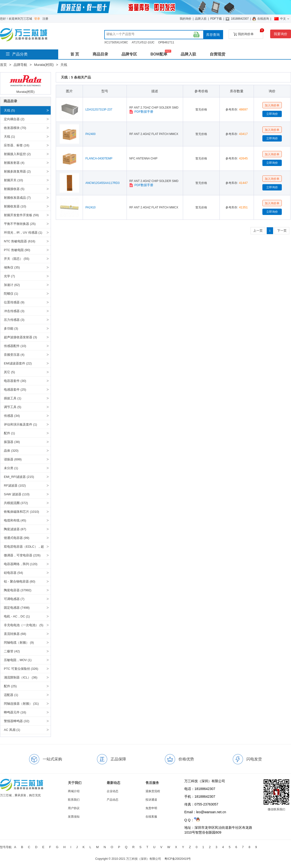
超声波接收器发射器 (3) (20, 337)
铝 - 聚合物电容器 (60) (20, 581)
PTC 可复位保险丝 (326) (21, 669)
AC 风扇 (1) (12, 730)
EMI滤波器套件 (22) (18, 363)
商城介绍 (74, 791)
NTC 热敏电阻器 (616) (20, 241)
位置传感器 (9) (14, 302)
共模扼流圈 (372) (16, 503)
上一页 (258, 231)
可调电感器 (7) (14, 599)
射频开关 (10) (13, 180)
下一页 (282, 231)
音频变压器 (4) (14, 355)
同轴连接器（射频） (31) (21, 704)
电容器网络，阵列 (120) (21, 564)
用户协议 (74, 808)
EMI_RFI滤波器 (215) (19, 477)
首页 (3, 65)
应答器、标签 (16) (17, 145)
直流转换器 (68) (15, 634)
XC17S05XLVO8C (116, 42)
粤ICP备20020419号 (178, 859)
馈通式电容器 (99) (17, 538)
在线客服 (151, 817)
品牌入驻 (201, 19)
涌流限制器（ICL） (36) (21, 677)
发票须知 (74, 817)
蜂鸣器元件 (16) (15, 712)
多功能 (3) (11, 328)
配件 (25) (10, 686)
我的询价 (186, 19)
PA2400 (90, 134)
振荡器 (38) (12, 442)
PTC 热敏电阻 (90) (17, 250)
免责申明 (151, 808)
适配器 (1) (11, 695)
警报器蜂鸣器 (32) (17, 721)
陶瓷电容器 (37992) (18, 590)
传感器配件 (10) (15, 346)
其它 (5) (9, 372)
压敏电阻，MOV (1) (18, 660)
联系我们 (74, 800)
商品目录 (100, 54)
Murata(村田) (44, 65)
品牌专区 (129, 54)
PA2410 (90, 207)
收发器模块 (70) (15, 128)
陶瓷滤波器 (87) (15, 529)
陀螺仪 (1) (11, 294)
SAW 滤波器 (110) (17, 494)
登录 (37, 19)
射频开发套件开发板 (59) (21, 215)
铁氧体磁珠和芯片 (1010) (21, 512)
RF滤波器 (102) (15, 485)
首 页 (75, 54)
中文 (282, 19)
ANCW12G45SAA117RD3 (102, 183)
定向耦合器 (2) (14, 119)
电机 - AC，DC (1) (17, 616)
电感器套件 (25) (15, 390)
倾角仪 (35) (12, 267)
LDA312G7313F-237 (99, 110)
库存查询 (213, 35)
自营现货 (218, 54)
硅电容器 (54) (13, 573)
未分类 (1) (11, 468)
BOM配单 (159, 54)
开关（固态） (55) (17, 259)
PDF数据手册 (141, 112)
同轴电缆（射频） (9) (19, 643)
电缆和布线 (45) (15, 520)
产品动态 (113, 800)
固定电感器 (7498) (17, 608)
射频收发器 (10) (15, 206)
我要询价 (281, 34)
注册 (45, 19)
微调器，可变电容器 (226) (22, 555)
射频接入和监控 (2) (17, 154)
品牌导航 (20, 65)
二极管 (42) (12, 651)
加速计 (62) (12, 285)
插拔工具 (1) (13, 398)
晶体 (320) (11, 451)
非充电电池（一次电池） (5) (24, 625)
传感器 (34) (12, 416)
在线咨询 (263, 19)
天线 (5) (9, 110)
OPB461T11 (166, 42)
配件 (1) (9, 433)
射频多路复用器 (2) (17, 171)
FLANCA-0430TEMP (99, 158)
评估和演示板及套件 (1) (20, 424)
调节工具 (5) (13, 407)
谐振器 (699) (13, 459)
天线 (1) (9, 137)
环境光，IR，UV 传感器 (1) (23, 233)
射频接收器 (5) (14, 189)
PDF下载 (216, 19)
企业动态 (113, 791)
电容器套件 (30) (15, 381)
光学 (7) (9, 276)
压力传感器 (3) (14, 320)
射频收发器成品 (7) (17, 198)
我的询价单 (248, 33)
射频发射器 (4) (14, 163)
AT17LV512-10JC (143, 42)
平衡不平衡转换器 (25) (20, 224)
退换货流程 (153, 791)
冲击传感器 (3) (14, 311)
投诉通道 (151, 800)
